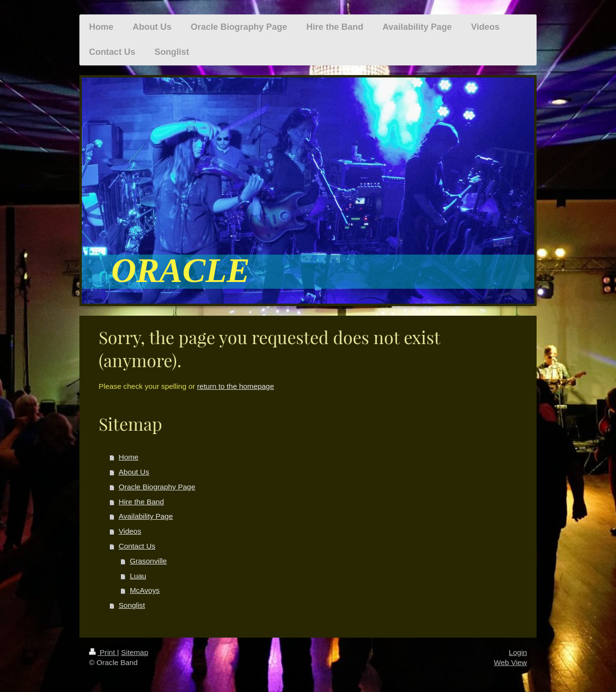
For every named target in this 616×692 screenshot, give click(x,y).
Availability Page (146, 516)
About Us (134, 472)
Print (103, 652)
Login (518, 652)
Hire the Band (141, 502)
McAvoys (145, 590)
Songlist (132, 605)
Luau (138, 576)
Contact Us (137, 546)
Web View (510, 662)
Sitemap (134, 652)
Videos (130, 531)
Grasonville (148, 561)
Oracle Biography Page (157, 487)
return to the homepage (235, 386)
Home (129, 457)
